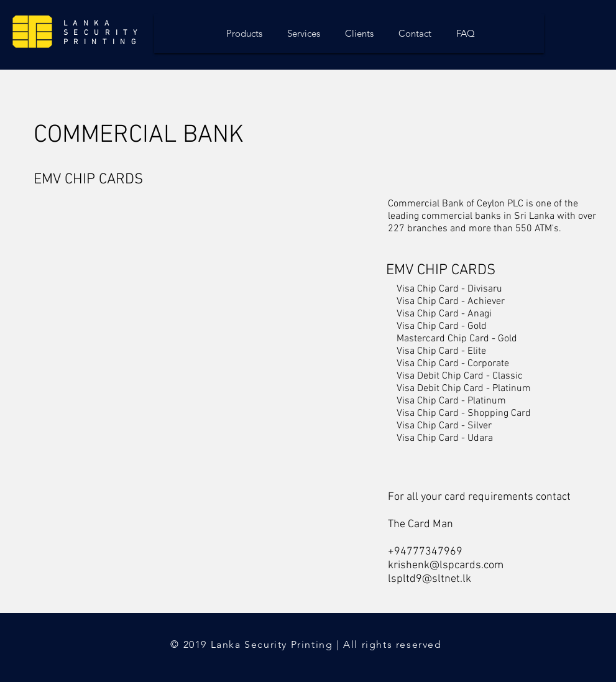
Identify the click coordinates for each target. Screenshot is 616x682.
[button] (88, 234)
